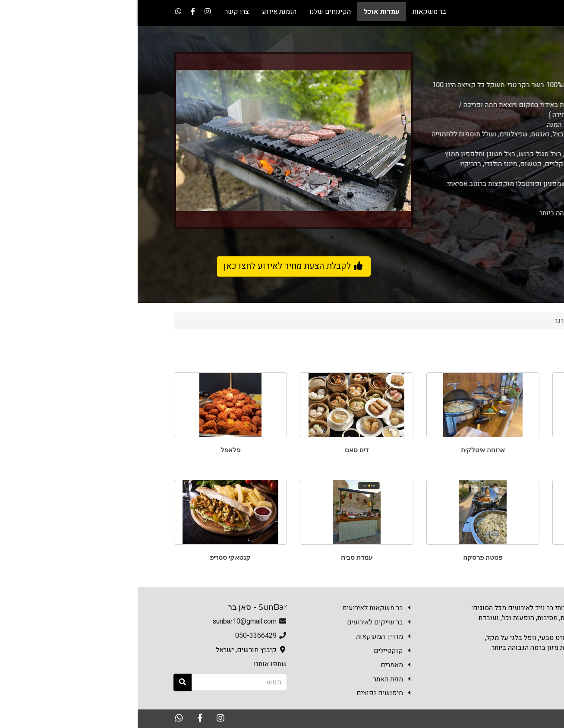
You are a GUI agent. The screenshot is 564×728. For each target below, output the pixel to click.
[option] (156, 141)
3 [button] (169, 237)
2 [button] (182, 237)
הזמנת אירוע (471, 670)
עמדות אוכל (471, 321)
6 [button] (130, 237)
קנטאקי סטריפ (93, 557)
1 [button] (195, 237)
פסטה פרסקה (345, 557)
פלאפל (93, 450)
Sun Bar (510, 321)
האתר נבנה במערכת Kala (458, 718)
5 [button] (143, 237)
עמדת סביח (219, 557)
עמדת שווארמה (471, 557)
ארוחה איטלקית (345, 450)
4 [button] (156, 237)
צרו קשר (513, 670)
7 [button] (117, 237)
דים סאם (219, 450)
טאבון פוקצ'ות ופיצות (471, 450)
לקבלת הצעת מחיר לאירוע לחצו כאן (156, 266)
